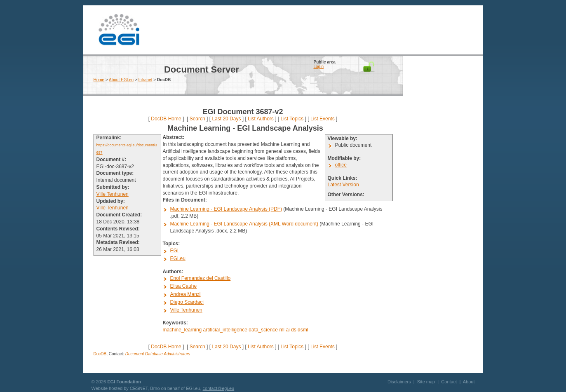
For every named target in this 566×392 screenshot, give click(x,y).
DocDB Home (166, 119)
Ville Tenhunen (113, 194)
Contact (449, 382)
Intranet (146, 80)
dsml (303, 330)
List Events (323, 119)
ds (294, 330)
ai (288, 330)
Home (99, 80)
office (341, 165)
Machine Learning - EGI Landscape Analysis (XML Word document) (244, 224)
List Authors (261, 119)
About (469, 382)
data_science (263, 330)
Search (197, 119)
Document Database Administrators (158, 354)
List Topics (292, 119)
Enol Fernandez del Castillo (201, 278)
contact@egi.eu (219, 388)
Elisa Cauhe (184, 286)
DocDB (100, 354)
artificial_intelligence (225, 330)
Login (319, 67)
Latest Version (343, 185)
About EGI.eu (121, 80)
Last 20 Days (226, 119)
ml (282, 330)
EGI (119, 30)
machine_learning (182, 330)
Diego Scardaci (187, 302)
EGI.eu (178, 258)
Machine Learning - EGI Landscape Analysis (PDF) (226, 209)
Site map (426, 382)
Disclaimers (399, 382)
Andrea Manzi (186, 294)
